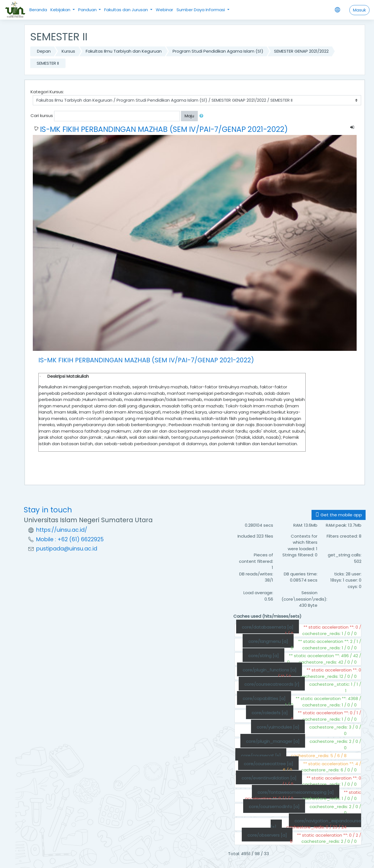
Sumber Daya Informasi (201, 10)
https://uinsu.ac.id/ (62, 530)
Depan (44, 51)
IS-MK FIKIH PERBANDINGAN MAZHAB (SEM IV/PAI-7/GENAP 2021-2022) (164, 129)
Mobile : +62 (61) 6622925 (70, 539)
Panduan (88, 10)
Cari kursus (42, 116)
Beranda (38, 10)
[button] (203, 116)
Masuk (359, 10)
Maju (189, 116)
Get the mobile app (339, 515)
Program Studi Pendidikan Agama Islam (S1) (218, 51)
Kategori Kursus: (47, 92)
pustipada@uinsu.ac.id (67, 549)
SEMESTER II (48, 63)
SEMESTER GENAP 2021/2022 (301, 51)
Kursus (68, 51)
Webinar (164, 10)
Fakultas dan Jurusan (127, 10)
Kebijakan (61, 10)
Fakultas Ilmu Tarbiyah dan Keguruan (124, 51)
